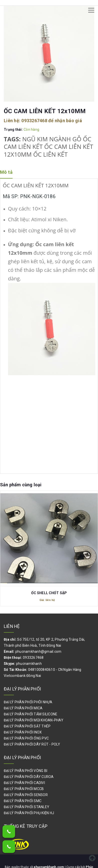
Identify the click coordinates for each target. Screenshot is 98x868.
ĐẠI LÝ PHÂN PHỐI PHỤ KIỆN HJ (29, 813)
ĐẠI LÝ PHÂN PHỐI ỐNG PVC (26, 738)
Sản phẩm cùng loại (21, 485)
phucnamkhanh (29, 664)
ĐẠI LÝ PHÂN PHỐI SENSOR (26, 795)
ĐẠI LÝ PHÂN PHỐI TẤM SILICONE (31, 714)
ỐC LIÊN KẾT (50, 154)
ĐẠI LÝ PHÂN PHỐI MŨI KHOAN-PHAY (34, 720)
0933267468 (34, 121)
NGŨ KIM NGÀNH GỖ (52, 139)
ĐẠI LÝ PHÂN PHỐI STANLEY (27, 807)
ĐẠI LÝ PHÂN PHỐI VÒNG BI (26, 771)
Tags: (13, 139)
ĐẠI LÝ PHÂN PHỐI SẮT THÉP (27, 726)
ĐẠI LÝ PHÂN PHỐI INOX (23, 732)
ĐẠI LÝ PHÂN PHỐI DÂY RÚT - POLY (32, 744)
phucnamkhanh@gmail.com (38, 652)
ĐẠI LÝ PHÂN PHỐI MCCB (24, 789)
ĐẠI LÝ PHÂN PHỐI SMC (23, 801)
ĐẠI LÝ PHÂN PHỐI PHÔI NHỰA (28, 702)
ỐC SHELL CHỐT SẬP (49, 593)
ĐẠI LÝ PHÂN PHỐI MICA (23, 708)
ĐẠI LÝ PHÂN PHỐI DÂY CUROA (29, 777)
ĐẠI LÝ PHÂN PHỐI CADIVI (24, 783)
